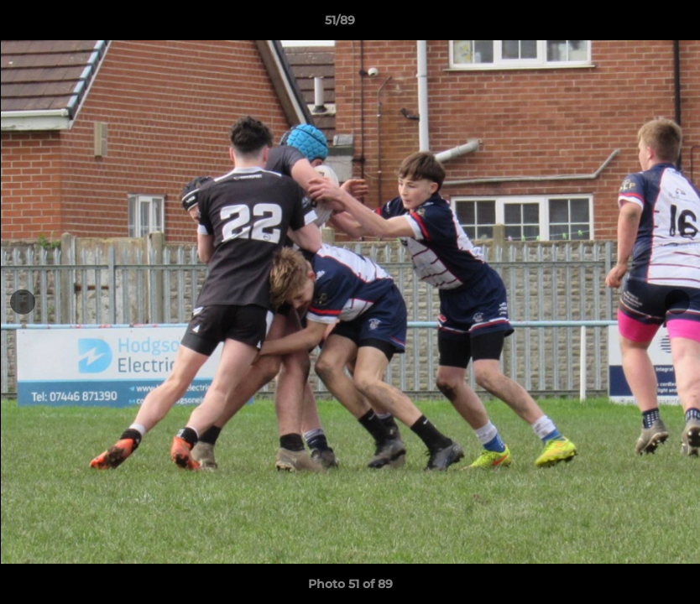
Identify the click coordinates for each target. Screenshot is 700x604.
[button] (629, 24)
